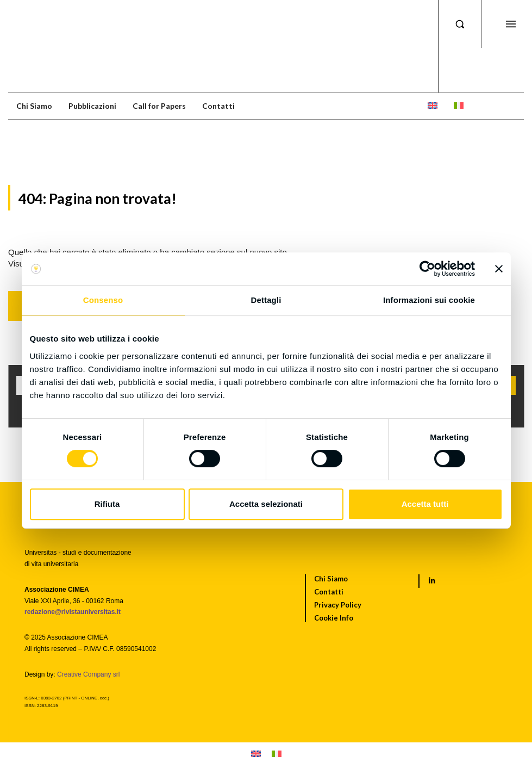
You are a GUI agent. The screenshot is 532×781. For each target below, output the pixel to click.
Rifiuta (107, 504)
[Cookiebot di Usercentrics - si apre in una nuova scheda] (427, 269)
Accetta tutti (425, 504)
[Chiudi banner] (499, 269)
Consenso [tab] (103, 300)
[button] (460, 24)
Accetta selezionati (266, 504)
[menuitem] (433, 106)
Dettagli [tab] (266, 300)
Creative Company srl (88, 674)
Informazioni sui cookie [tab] (429, 300)
